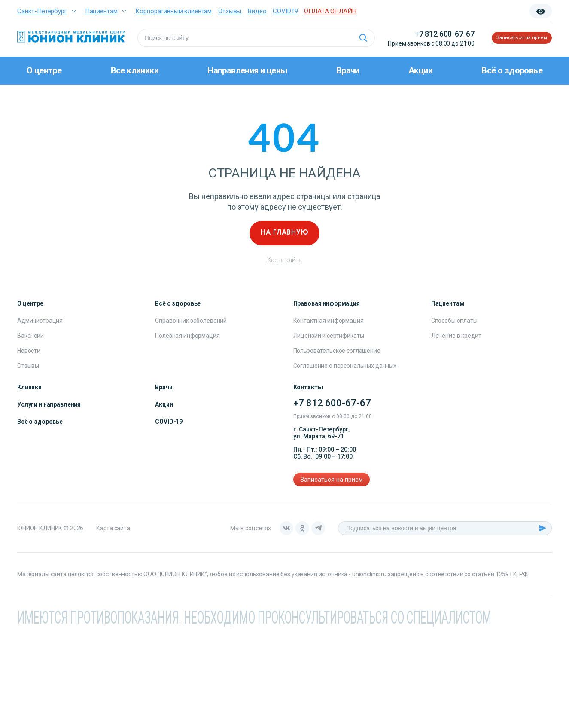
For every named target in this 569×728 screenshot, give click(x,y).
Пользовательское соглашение (337, 351)
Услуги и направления (49, 404)
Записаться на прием (510, 38)
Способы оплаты (454, 321)
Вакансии (30, 336)
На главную (285, 233)
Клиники (29, 387)
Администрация (40, 321)
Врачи (348, 70)
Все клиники (135, 70)
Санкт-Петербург (42, 11)
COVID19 (285, 11)
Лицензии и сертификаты (329, 336)
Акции (420, 70)
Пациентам (101, 11)
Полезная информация (187, 336)
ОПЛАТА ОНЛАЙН (330, 11)
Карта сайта (284, 260)
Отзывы (230, 11)
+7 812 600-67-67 (421, 34)
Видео (257, 11)
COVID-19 (169, 422)
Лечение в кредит (456, 336)
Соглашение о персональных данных (345, 366)
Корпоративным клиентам (173, 11)
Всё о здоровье (512, 70)
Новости (29, 351)
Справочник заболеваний (191, 321)
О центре (44, 70)
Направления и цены (247, 70)
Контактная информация (329, 321)
